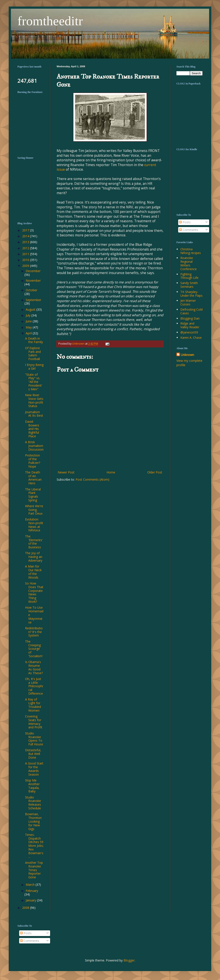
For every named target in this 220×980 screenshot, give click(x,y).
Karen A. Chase (191, 338)
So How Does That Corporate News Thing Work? (34, 592)
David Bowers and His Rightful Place (32, 429)
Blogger (129, 960)
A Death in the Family (34, 340)
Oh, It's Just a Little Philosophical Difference (34, 686)
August (31, 309)
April (29, 333)
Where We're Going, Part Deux (34, 510)
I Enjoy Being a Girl (34, 367)
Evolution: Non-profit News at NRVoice (34, 525)
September (33, 300)
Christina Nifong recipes (191, 251)
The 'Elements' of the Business (34, 542)
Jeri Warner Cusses (188, 302)
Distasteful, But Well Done (33, 754)
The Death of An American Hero (33, 478)
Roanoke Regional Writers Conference (189, 263)
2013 (26, 242)
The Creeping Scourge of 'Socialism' (34, 649)
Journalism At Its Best (34, 414)
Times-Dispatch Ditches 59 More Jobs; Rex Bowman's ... (34, 846)
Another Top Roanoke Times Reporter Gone (34, 870)
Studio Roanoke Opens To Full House (34, 739)
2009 (26, 266)
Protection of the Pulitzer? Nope (33, 461)
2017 (26, 230)
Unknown (187, 355)
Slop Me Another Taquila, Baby (32, 786)
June (29, 321)
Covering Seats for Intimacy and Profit (34, 722)
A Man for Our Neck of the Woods (33, 572)
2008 (26, 908)
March (31, 885)
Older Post (155, 472)
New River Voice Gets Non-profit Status (34, 400)
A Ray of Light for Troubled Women (33, 705)
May (29, 327)
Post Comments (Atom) (92, 479)
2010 (26, 260)
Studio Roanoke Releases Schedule (33, 803)
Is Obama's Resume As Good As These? (34, 667)
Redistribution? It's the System (34, 632)
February (32, 891)
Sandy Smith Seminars (189, 285)
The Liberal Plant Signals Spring (33, 495)
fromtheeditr (50, 21)
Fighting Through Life (189, 276)
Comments (189, 230)
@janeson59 (189, 332)
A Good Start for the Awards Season (34, 769)
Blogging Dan (190, 318)
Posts (185, 222)
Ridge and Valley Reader (190, 325)
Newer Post (66, 472)
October (31, 290)
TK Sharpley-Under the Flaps (191, 294)
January (31, 900)
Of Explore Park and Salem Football (33, 353)
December (33, 271)
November (33, 280)
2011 (26, 254)
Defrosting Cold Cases (191, 311)
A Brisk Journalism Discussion (34, 446)
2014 (26, 236)
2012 (26, 248)
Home (111, 472)
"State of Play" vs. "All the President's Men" (34, 382)
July (29, 315)
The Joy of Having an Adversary (34, 557)
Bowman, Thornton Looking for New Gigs (33, 821)
